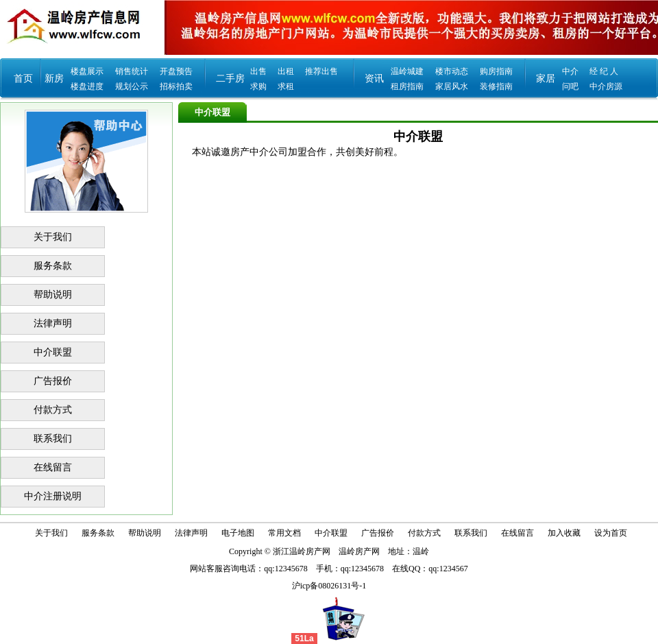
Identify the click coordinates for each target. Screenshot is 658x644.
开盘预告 (176, 71)
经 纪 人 (604, 71)
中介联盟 (53, 352)
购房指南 (496, 71)
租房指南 (407, 86)
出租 (286, 71)
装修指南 (496, 86)
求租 (286, 86)
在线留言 (53, 467)
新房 (54, 79)
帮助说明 (53, 295)
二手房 (230, 79)
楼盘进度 (87, 86)
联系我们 (53, 439)
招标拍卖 (176, 86)
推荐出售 (321, 71)
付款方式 (53, 410)
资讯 (374, 79)
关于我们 (53, 237)
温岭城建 (407, 71)
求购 (258, 86)
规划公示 (132, 86)
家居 (546, 79)
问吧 (570, 86)
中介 (570, 71)
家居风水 (452, 86)
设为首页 (611, 533)
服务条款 (53, 266)
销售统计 (132, 71)
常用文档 (284, 533)
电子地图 (238, 533)
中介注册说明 (53, 496)
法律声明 (53, 323)
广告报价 (53, 381)
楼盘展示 (87, 71)
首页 (23, 79)
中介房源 (606, 86)
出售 (258, 71)
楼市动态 (452, 71)
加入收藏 (564, 533)
